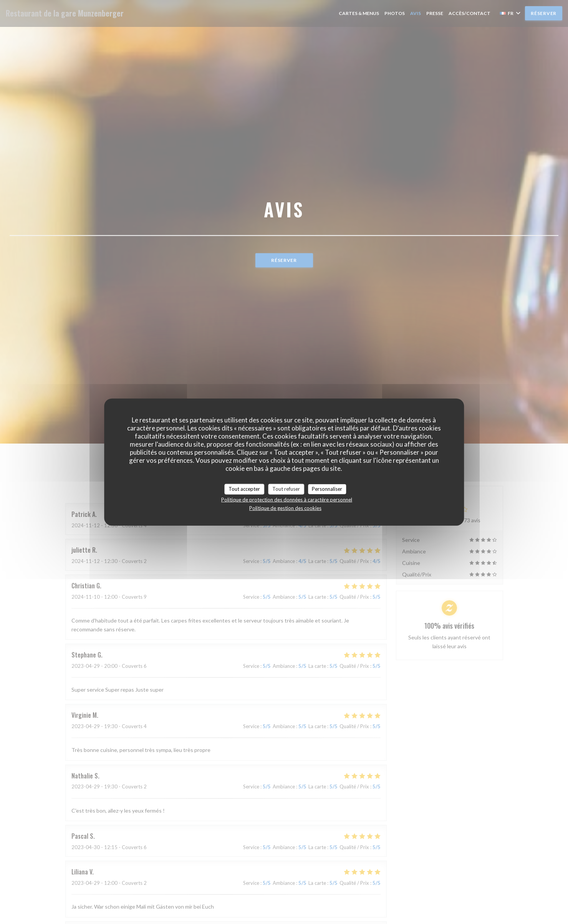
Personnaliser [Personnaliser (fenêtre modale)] (327, 489)
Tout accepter (244, 489)
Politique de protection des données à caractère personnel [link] (287, 499)
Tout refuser (286, 489)
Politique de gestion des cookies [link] (285, 508)
